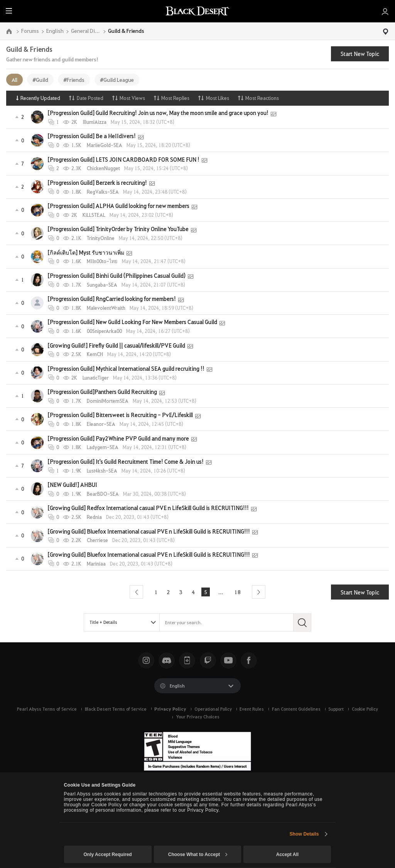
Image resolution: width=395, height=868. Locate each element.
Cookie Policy (365, 709)
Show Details (304, 834)
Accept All (287, 854)
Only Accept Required (107, 854)
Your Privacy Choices (198, 717)
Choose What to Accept (198, 854)
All (14, 79)
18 (238, 592)
